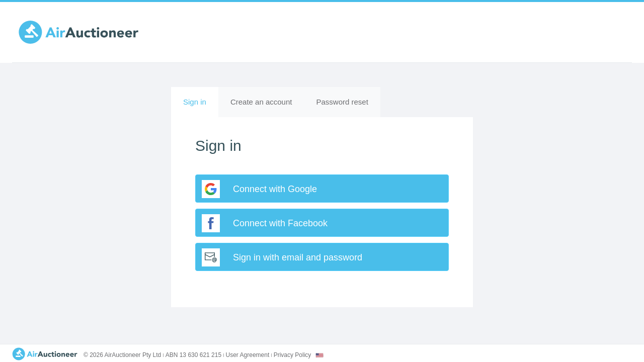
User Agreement (248, 355)
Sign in (201, 106)
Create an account (261, 102)
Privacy (293, 355)
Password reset (342, 102)
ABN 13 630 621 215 (193, 355)
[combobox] (319, 355)
